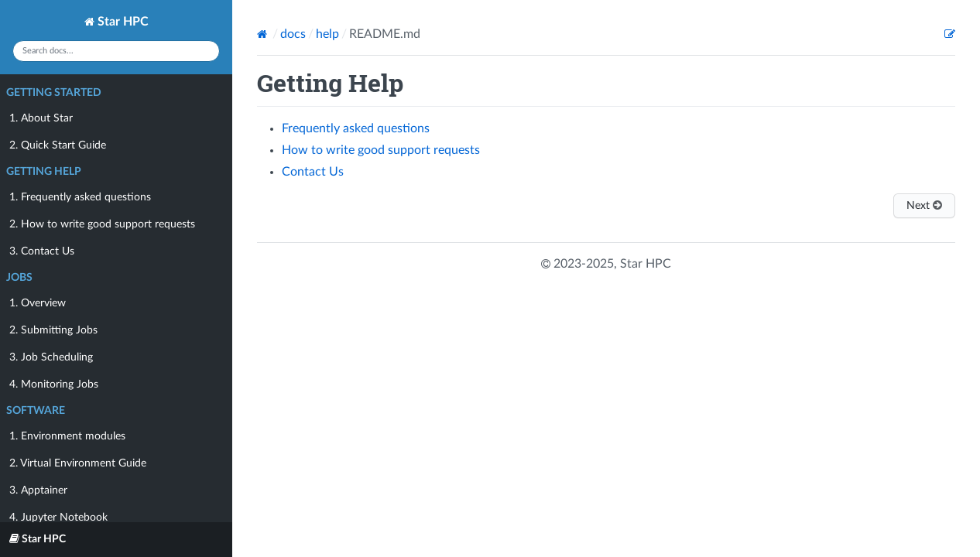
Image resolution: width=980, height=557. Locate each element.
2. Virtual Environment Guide (78, 463)
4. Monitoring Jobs (54, 384)
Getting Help (44, 172)
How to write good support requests (381, 150)
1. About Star (41, 118)
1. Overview (38, 303)
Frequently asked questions (356, 128)
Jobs (19, 278)
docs (293, 34)
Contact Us (313, 172)
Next (924, 205)
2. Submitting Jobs (53, 330)
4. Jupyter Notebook (58, 518)
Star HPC (117, 22)
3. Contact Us (42, 251)
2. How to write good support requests (102, 224)
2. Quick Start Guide (58, 145)
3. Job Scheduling (51, 357)
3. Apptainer (38, 490)
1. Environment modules (67, 436)
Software (36, 411)
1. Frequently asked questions (80, 197)
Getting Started (54, 93)
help (327, 34)
